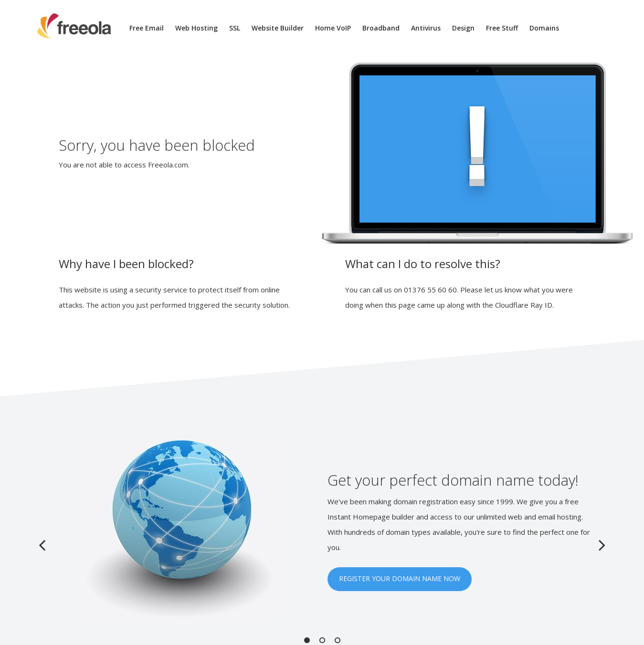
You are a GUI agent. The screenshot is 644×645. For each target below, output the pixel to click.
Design (463, 28)
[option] (322, 530)
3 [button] (338, 640)
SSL (235, 28)
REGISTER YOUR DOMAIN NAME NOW (400, 578)
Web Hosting (196, 28)
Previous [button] (42, 545)
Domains (544, 28)
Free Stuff (502, 28)
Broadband (381, 28)
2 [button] (322, 640)
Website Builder (278, 28)
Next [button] (602, 545)
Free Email (147, 28)
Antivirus (426, 28)
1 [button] (307, 640)
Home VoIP (333, 28)
